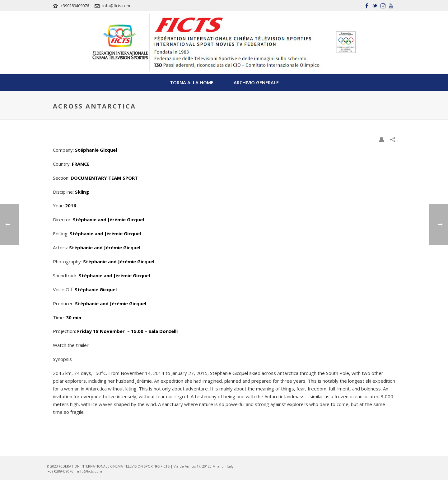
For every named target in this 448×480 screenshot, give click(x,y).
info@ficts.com (116, 6)
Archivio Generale (256, 82)
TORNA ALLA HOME (192, 82)
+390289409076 (75, 6)
